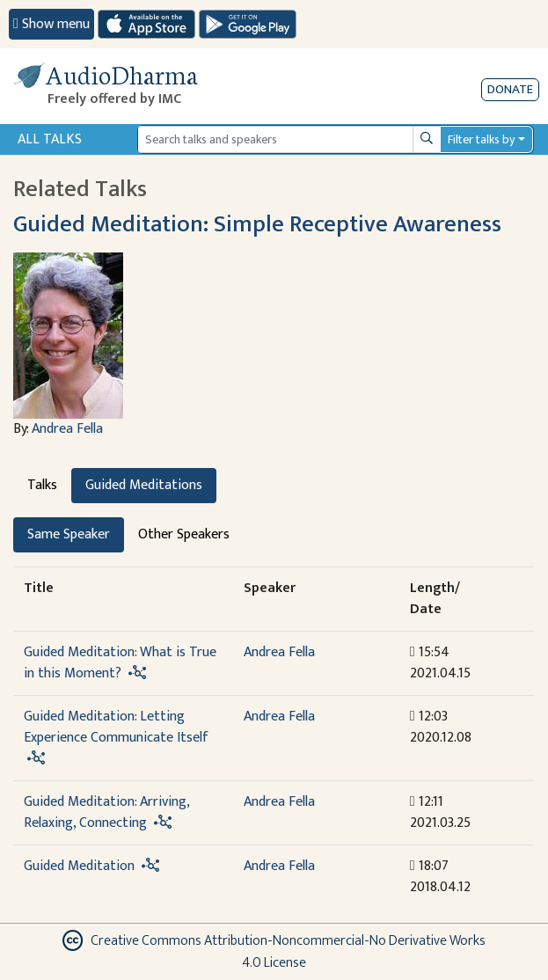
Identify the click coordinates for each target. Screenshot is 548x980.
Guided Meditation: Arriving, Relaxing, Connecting (106, 812)
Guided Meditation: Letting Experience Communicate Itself (116, 727)
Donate (510, 89)
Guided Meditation (79, 866)
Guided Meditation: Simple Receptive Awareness (257, 224)
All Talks (50, 139)
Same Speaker (69, 534)
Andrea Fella (67, 429)
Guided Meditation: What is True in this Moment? (120, 663)
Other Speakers (184, 534)
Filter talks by (481, 139)
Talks (42, 485)
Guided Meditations (144, 485)
